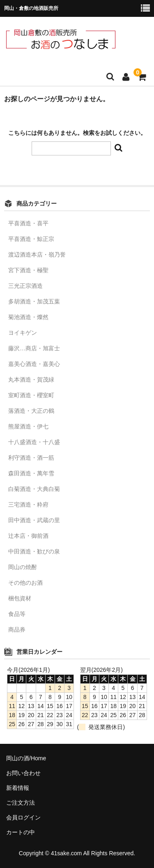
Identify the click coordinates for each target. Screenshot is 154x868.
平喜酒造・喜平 (28, 223)
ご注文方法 (21, 803)
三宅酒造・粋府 (28, 505)
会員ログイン (23, 817)
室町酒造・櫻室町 (31, 395)
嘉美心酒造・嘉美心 (34, 364)
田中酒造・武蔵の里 (34, 520)
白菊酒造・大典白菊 (34, 489)
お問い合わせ (23, 773)
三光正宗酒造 (25, 286)
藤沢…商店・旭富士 (34, 348)
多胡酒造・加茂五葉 (34, 301)
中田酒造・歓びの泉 (34, 551)
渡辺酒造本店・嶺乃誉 (37, 255)
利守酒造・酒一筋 (31, 458)
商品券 (17, 630)
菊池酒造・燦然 (28, 317)
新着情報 (18, 788)
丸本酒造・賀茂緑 (31, 380)
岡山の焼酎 (23, 567)
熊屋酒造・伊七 (28, 426)
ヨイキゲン (23, 333)
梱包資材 (20, 598)
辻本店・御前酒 (28, 536)
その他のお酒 (25, 583)
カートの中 (21, 832)
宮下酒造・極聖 (28, 270)
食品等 (17, 614)
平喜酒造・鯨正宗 (31, 239)
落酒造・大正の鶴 (31, 411)
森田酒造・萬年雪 (31, 473)
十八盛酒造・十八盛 (34, 442)
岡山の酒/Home (26, 758)
